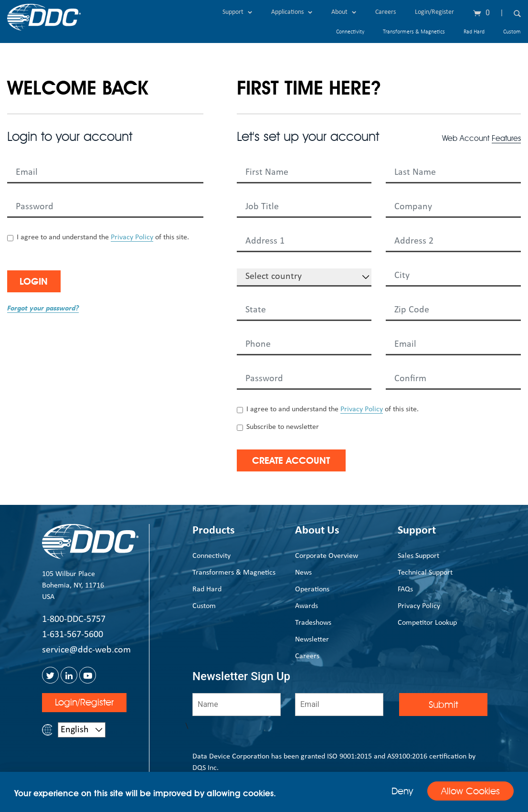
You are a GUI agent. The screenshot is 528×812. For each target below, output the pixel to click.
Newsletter (312, 640)
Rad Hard (474, 32)
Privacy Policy (132, 237)
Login (37, 281)
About (344, 12)
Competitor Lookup (427, 623)
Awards (306, 606)
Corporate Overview (327, 556)
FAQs (405, 589)
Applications (292, 12)
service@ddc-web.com (86, 650)
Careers (385, 12)
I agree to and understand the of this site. (103, 238)
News (303, 573)
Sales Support (418, 556)
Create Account (295, 460)
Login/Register (434, 12)
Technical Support (425, 573)
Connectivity (350, 32)
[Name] (237, 705)
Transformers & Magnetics (414, 32)
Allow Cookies (470, 791)
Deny (400, 791)
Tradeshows (313, 623)
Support (237, 12)
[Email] (339, 705)
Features (506, 138)
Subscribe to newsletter (283, 427)
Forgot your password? (43, 309)
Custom (512, 32)
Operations (312, 589)
